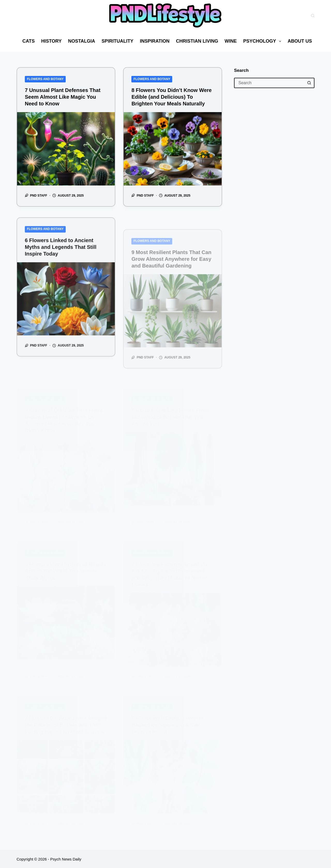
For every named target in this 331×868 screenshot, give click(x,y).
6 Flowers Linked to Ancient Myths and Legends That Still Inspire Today (61, 255)
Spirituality (118, 41)
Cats (29, 41)
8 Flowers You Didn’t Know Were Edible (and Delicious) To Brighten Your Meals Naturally (171, 97)
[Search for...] (269, 83)
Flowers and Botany (45, 79)
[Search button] (309, 83)
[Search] (313, 16)
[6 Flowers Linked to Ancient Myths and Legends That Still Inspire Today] (66, 307)
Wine (231, 41)
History (51, 41)
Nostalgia (82, 41)
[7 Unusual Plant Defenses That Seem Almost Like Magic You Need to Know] (66, 149)
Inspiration (155, 41)
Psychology (263, 41)
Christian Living (197, 41)
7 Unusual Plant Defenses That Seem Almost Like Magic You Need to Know (63, 97)
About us (303, 41)
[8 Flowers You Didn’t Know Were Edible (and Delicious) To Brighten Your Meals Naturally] (172, 149)
